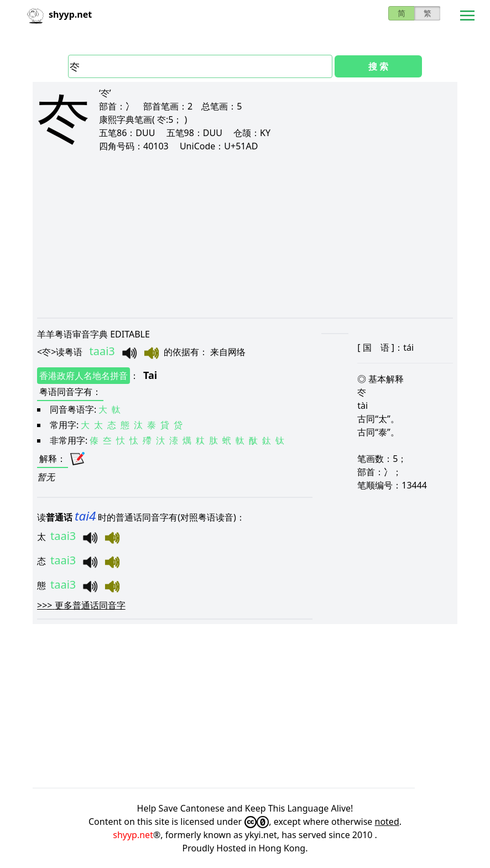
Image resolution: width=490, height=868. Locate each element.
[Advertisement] (245, 235)
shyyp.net (133, 835)
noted (387, 822)
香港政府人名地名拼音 (84, 376)
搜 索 (378, 66)
